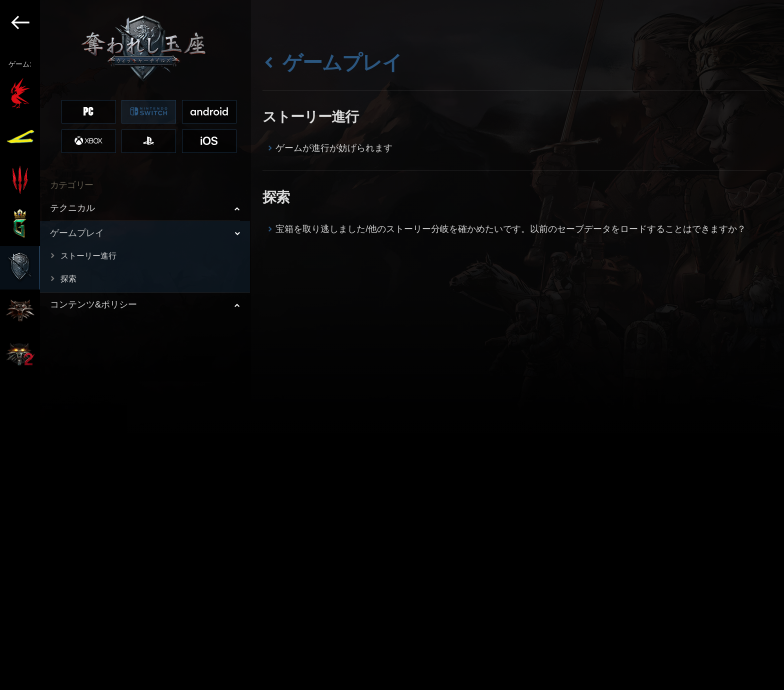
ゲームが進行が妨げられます (334, 148)
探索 (68, 279)
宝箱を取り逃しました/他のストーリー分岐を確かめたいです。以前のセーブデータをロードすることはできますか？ (511, 229)
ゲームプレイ (77, 233)
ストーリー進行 (88, 256)
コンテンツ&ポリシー (93, 304)
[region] (125, 345)
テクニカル (72, 208)
